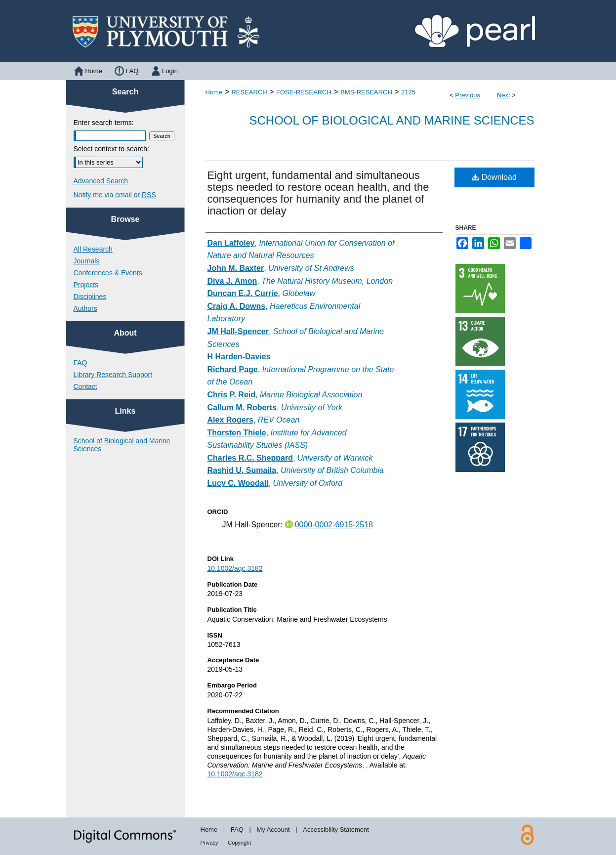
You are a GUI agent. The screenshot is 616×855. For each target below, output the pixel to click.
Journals (87, 261)
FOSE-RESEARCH (304, 92)
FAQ (81, 363)
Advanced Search (101, 181)
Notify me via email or (115, 195)
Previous (468, 95)
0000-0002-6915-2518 (334, 525)
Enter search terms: (104, 123)
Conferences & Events (108, 273)
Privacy (209, 843)
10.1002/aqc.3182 (235, 568)
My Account (273, 830)
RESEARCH (249, 92)
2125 (408, 92)
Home (214, 92)
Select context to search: (111, 149)
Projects (86, 285)
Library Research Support (113, 375)
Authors (85, 308)
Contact (85, 386)
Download (494, 177)
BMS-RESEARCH (366, 92)
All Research (93, 249)
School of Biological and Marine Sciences (391, 120)
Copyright (239, 843)
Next (504, 95)
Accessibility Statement (336, 830)
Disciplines (90, 297)
